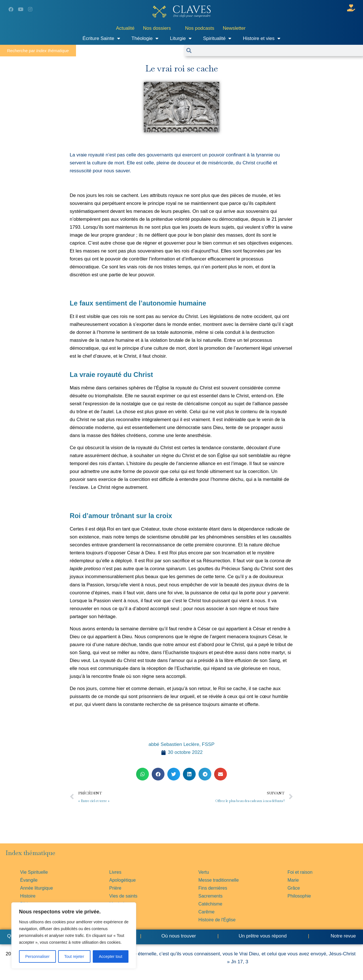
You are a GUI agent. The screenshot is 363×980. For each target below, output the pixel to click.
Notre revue (343, 936)
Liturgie (181, 38)
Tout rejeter (74, 956)
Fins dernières (213, 888)
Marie (293, 880)
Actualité (125, 28)
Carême (207, 912)
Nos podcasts (200, 28)
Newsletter (234, 28)
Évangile (29, 880)
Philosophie (299, 896)
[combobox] (277, 50)
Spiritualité (217, 38)
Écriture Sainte (101, 38)
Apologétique (122, 880)
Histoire (28, 896)
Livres (115, 872)
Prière (115, 888)
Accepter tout (111, 956)
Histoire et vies (261, 38)
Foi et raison (300, 872)
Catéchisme (210, 904)
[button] (143, 774)
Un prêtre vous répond (262, 936)
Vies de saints (123, 896)
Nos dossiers (157, 28)
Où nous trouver (179, 936)
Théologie (145, 38)
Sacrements (211, 896)
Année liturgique (37, 888)
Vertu (204, 872)
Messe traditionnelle (219, 880)
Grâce (294, 888)
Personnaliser (37, 956)
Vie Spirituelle (34, 872)
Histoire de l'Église (217, 920)
